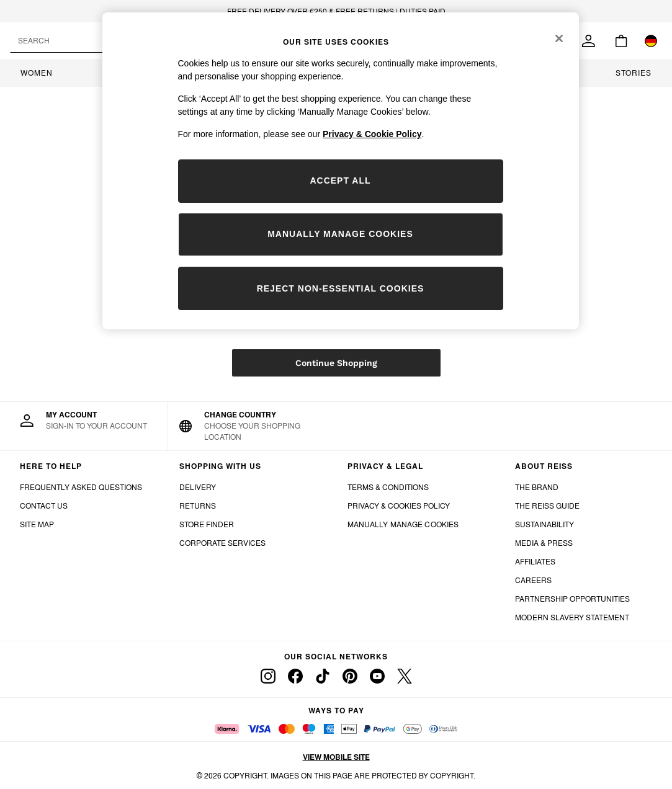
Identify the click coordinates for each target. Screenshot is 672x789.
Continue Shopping (336, 363)
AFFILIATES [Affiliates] (535, 562)
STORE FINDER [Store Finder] (207, 524)
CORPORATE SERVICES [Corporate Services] (222, 543)
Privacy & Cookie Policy (372, 134)
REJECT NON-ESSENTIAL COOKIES (341, 288)
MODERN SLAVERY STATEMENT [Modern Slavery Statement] (572, 617)
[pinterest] (350, 676)
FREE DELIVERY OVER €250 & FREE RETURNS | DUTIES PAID (336, 11)
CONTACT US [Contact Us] (44, 506)
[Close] (559, 38)
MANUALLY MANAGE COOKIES (403, 524)
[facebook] (295, 676)
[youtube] (377, 676)
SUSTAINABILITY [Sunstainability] (544, 524)
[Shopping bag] (621, 41)
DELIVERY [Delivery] (198, 487)
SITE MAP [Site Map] (37, 524)
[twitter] (405, 676)
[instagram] (268, 676)
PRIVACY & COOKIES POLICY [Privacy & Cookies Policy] (399, 506)
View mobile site (336, 757)
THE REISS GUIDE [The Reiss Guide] (547, 506)
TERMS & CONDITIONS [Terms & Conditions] (388, 487)
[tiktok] (323, 676)
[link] (589, 41)
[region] (341, 171)
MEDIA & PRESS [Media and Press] (544, 543)
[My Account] (84, 421)
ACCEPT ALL (340, 181)
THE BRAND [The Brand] (537, 487)
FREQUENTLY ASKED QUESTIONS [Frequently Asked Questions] (81, 487)
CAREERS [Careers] (533, 580)
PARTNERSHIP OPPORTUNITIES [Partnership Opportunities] (572, 599)
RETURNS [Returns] (198, 506)
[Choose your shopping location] (252, 426)
